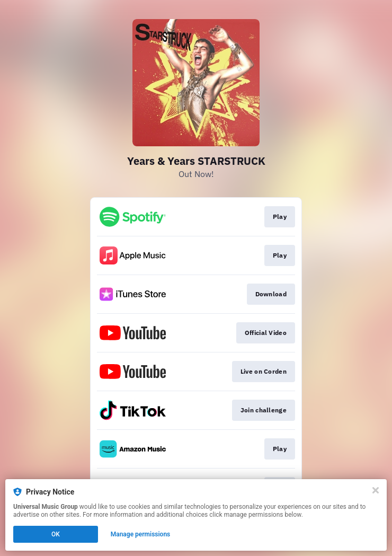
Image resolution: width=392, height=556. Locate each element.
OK (56, 534)
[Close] (376, 490)
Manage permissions (141, 534)
